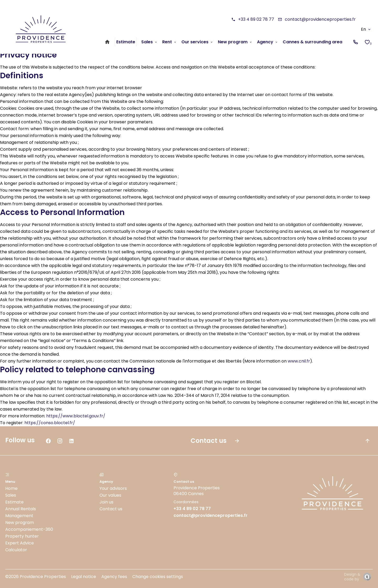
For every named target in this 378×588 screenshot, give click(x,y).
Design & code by (352, 577)
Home (11, 488)
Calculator (16, 550)
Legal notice (84, 577)
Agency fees (114, 577)
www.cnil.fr (299, 361)
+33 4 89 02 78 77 (256, 19)
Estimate (14, 502)
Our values (110, 495)
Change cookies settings (158, 577)
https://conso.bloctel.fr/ (50, 423)
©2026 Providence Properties (36, 577)
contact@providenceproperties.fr (320, 19)
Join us (106, 502)
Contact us (111, 509)
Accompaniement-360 (29, 529)
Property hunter (22, 536)
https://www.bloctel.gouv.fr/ (76, 416)
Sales (11, 495)
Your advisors (113, 488)
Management (19, 516)
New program (20, 523)
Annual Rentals (21, 509)
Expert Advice (20, 543)
